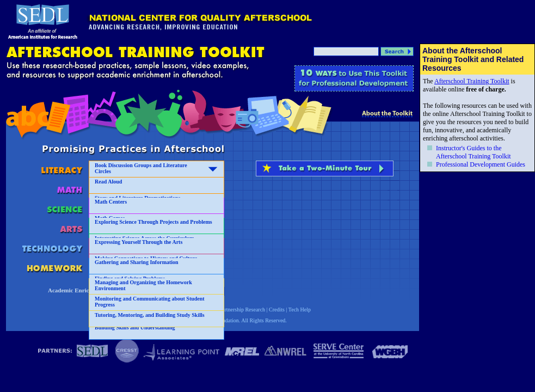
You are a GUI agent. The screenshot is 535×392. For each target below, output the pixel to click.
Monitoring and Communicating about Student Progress (150, 302)
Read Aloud (108, 182)
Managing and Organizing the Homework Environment (143, 285)
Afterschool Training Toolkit (472, 81)
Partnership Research (242, 310)
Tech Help (300, 310)
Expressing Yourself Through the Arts (139, 242)
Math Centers (111, 202)
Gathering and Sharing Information (137, 262)
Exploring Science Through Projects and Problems (153, 222)
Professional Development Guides (481, 164)
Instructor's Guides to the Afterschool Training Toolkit (473, 152)
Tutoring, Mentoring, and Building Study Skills (150, 315)
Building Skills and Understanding (135, 327)
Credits (277, 310)
